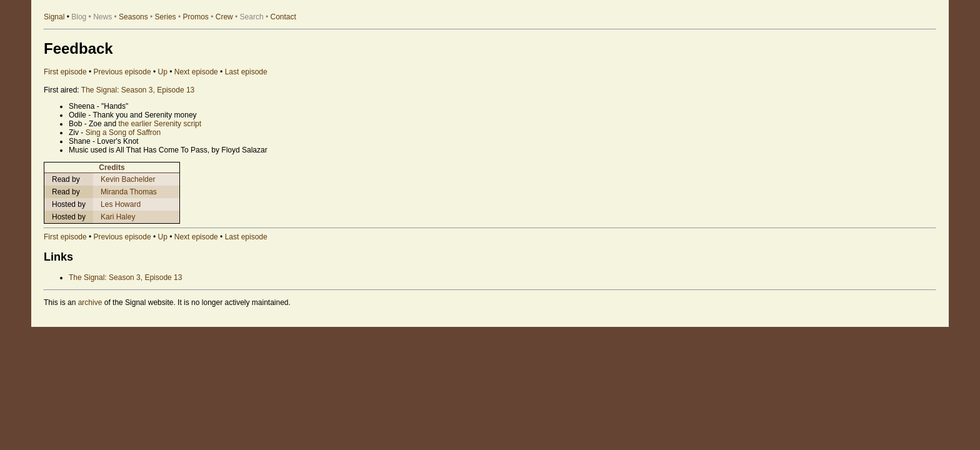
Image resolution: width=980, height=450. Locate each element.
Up (163, 72)
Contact (283, 17)
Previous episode (122, 72)
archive (90, 302)
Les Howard (121, 204)
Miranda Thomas (129, 192)
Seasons (133, 17)
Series (166, 17)
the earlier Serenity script (160, 124)
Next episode (196, 72)
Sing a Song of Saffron (123, 132)
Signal (54, 17)
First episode (65, 72)
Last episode (246, 72)
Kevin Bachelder (128, 179)
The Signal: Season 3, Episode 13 (138, 90)
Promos (196, 17)
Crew (224, 17)
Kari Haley (118, 217)
